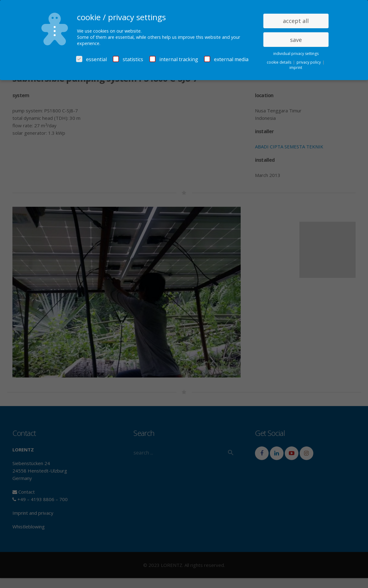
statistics (128, 59)
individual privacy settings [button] (296, 54)
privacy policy (309, 62)
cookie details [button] (279, 62)
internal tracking (174, 59)
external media (226, 59)
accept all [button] (296, 21)
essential (91, 59)
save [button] (296, 40)
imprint (296, 68)
